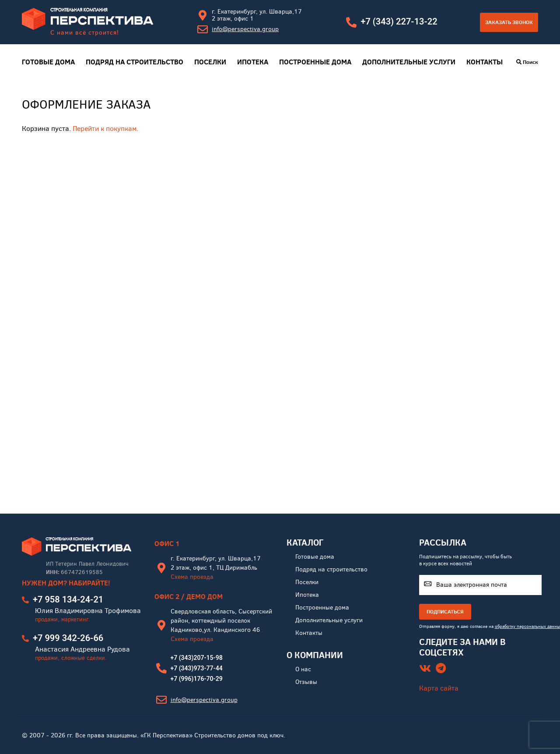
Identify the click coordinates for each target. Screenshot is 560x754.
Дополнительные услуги (409, 62)
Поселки (210, 62)
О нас (303, 669)
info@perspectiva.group (245, 29)
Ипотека (253, 62)
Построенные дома (315, 62)
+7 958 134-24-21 (68, 599)
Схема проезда (192, 577)
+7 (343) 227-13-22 (399, 21)
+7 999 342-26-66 (68, 638)
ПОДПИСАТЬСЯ (445, 611)
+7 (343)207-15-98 (197, 658)
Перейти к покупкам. (105, 129)
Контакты (485, 62)
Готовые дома (48, 62)
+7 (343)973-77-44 (197, 668)
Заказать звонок (509, 22)
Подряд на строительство (135, 62)
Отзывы (306, 682)
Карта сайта (439, 688)
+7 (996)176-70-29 (197, 679)
